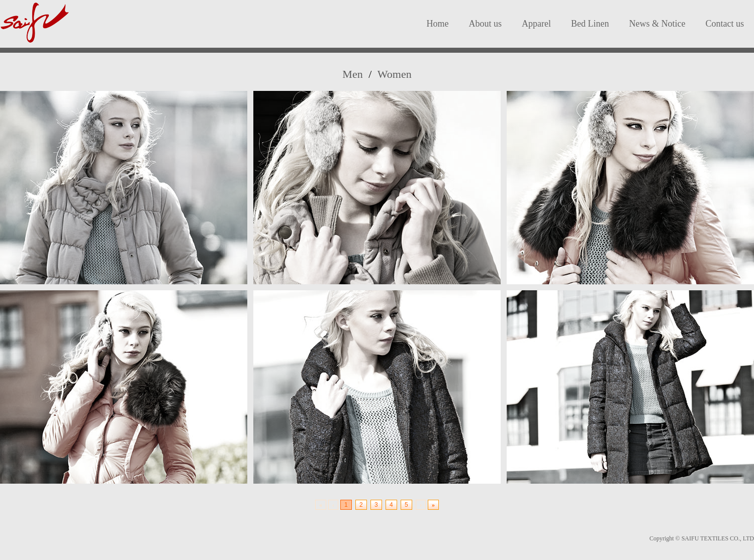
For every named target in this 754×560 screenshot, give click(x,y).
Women (395, 74)
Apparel (536, 24)
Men (352, 74)
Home (438, 24)
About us (486, 24)
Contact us (725, 24)
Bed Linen (590, 24)
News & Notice (657, 24)
